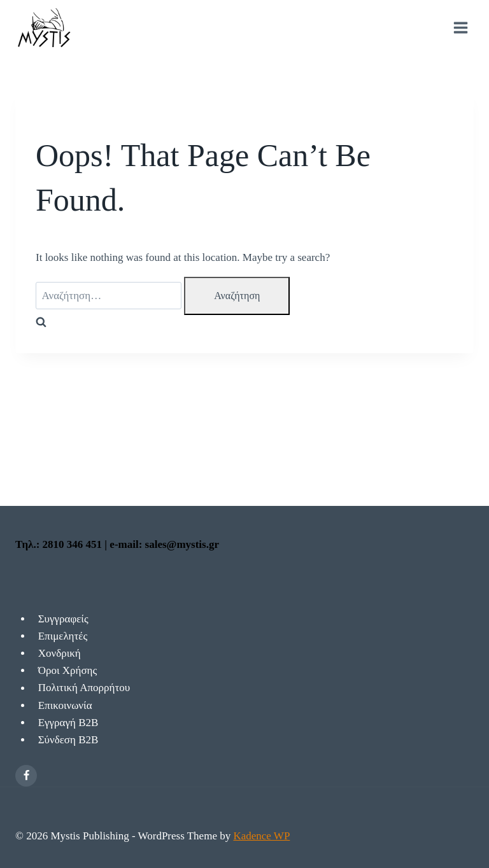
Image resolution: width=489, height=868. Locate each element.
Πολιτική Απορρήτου (84, 688)
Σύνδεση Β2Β (68, 740)
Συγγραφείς (63, 619)
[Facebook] (26, 776)
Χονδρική (60, 653)
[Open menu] (460, 28)
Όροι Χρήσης (68, 670)
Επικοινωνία (65, 705)
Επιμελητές (63, 636)
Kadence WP (261, 836)
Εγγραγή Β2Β (68, 723)
